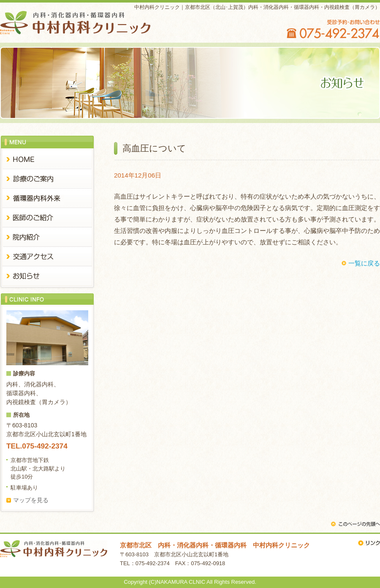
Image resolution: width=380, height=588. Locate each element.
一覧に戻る (364, 263)
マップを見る (31, 500)
